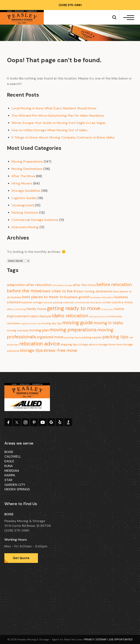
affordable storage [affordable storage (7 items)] (62, 285)
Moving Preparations (27, 162)
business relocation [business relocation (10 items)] (102, 297)
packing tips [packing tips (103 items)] (115, 337)
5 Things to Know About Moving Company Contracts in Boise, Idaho (63, 137)
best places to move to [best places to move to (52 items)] (43, 297)
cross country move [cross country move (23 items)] (118, 302)
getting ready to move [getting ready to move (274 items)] (74, 308)
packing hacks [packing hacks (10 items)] (73, 337)
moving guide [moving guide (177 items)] (78, 323)
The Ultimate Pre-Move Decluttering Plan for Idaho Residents (58, 116)
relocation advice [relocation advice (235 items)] (40, 344)
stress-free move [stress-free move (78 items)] (60, 350)
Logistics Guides (24, 198)
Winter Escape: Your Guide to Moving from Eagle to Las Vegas (59, 123)
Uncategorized (23, 205)
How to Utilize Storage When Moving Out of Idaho (49, 130)
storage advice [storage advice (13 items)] (88, 345)
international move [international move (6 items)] (98, 317)
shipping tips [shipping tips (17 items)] (69, 344)
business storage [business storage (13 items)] (32, 302)
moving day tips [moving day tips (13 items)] (52, 323)
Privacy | (90, 639)
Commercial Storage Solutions (35, 220)
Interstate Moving (25, 227)
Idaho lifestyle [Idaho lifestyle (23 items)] (41, 316)
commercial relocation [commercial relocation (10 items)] (89, 302)
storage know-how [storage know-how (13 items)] (110, 345)
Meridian (12, 471)
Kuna (9, 466)
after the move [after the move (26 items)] (84, 285)
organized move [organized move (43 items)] (50, 337)
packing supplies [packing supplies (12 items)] (92, 337)
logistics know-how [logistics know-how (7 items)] (31, 324)
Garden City (15, 485)
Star (8, 480)
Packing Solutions (25, 213)
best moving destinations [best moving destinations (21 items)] (95, 291)
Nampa (10, 475)
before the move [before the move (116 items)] (24, 291)
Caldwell (13, 456)
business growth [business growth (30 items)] (77, 297)
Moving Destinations (27, 169)
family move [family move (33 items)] (36, 309)
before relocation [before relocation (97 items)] (114, 285)
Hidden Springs (17, 489)
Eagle (9, 461)
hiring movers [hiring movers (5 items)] (107, 309)
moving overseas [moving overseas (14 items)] (18, 330)
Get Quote (21, 558)
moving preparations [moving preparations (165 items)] (73, 330)
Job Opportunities (121, 639)
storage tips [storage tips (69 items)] (31, 350)
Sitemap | (102, 639)
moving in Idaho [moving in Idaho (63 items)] (108, 323)
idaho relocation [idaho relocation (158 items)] (70, 316)
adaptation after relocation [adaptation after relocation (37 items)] (29, 285)
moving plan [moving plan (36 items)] (39, 330)
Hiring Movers (22, 183)
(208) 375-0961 (70, 5)
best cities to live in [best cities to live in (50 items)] (59, 291)
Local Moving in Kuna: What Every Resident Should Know (54, 108)
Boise (9, 452)
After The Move (23, 176)
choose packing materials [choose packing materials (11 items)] (59, 302)
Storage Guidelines (26, 191)
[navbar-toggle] (129, 18)
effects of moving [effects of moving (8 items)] (16, 309)
